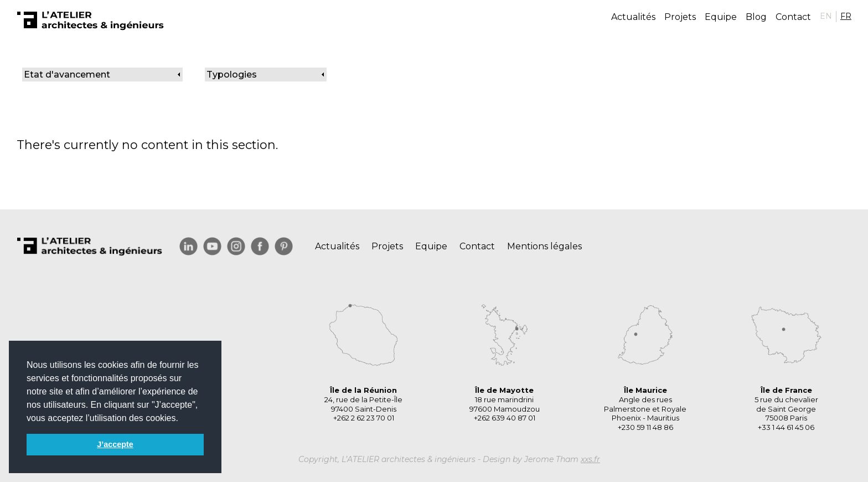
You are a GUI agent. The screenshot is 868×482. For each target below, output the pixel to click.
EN (826, 16)
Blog (756, 17)
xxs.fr (590, 459)
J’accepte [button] (115, 444)
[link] (102, 75)
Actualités (633, 17)
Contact (793, 17)
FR (846, 16)
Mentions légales (544, 246)
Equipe (721, 17)
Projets (680, 17)
